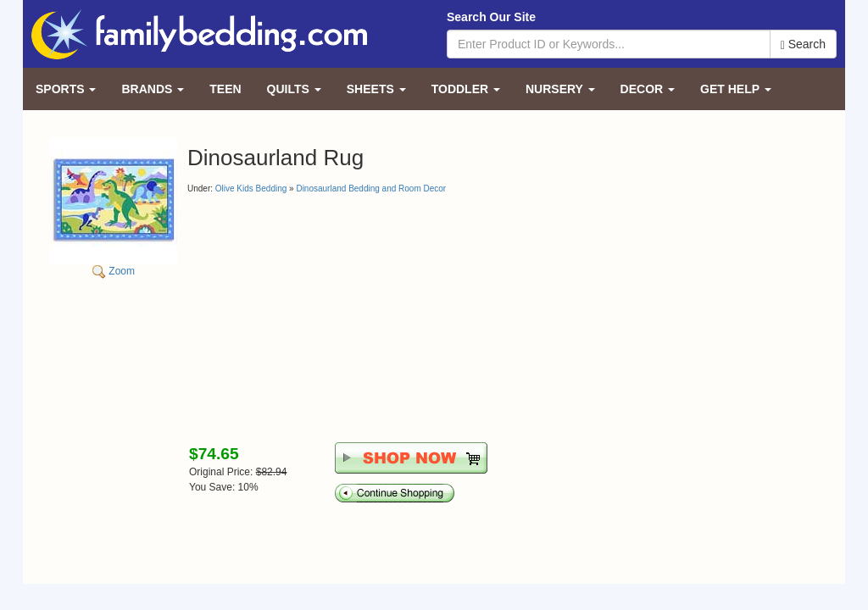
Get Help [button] (736, 89)
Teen (225, 89)
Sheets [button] (376, 89)
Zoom (114, 207)
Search (803, 44)
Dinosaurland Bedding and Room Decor (371, 189)
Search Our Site (491, 17)
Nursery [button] (560, 89)
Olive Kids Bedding (251, 189)
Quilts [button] (294, 89)
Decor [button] (648, 89)
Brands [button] (153, 89)
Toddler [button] (466, 89)
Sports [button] (66, 89)
